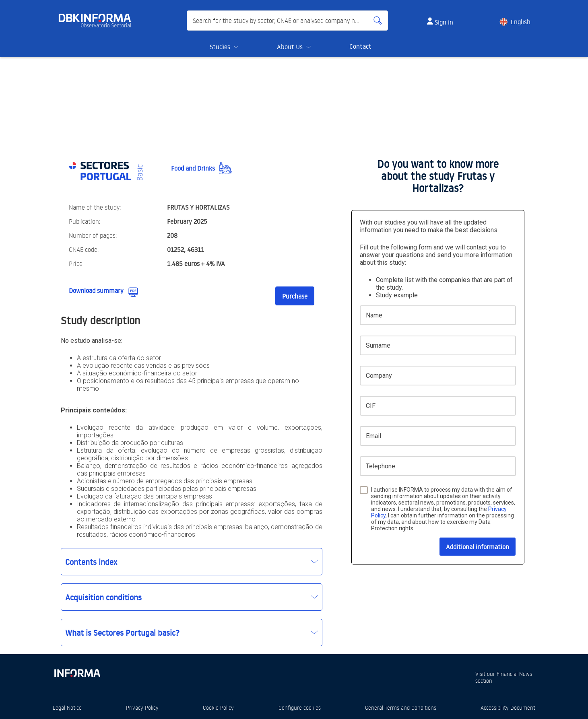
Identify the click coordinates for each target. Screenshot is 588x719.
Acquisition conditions (103, 597)
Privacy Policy (142, 708)
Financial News (514, 674)
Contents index (91, 562)
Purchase (295, 296)
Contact (360, 46)
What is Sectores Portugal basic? (122, 632)
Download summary (96, 290)
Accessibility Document (508, 708)
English (521, 22)
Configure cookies (300, 708)
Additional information (478, 547)
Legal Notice (67, 708)
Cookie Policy (218, 708)
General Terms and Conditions (401, 708)
